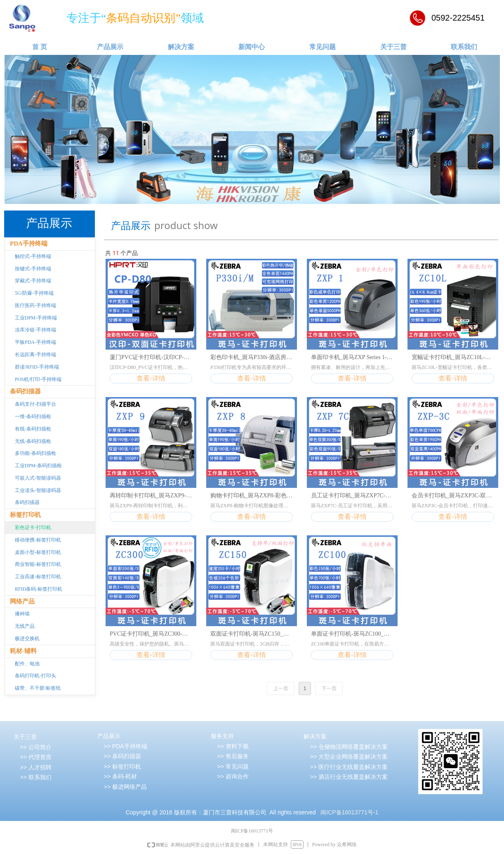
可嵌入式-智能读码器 (38, 478)
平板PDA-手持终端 (35, 342)
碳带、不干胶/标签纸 (38, 688)
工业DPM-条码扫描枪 (38, 466)
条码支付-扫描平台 (35, 404)
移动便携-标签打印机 (38, 540)
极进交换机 (27, 639)
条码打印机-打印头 (35, 676)
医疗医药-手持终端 (35, 305)
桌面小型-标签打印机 (38, 552)
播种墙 (22, 614)
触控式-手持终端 (33, 256)
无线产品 (25, 626)
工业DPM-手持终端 (36, 318)
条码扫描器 (25, 391)
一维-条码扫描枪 (33, 416)
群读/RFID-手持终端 (37, 367)
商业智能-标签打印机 (38, 564)
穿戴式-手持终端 (33, 281)
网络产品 (22, 601)
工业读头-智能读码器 (38, 490)
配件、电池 (27, 664)
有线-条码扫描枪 (33, 429)
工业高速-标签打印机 (38, 577)
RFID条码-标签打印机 (39, 589)
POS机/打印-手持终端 (38, 379)
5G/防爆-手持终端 (34, 293)
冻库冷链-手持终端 (35, 330)
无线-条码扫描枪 (33, 441)
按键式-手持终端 (33, 269)
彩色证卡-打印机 (33, 528)
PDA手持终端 (29, 244)
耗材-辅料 (23, 651)
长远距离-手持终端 (35, 355)
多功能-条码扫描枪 (35, 453)
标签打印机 (25, 515)
